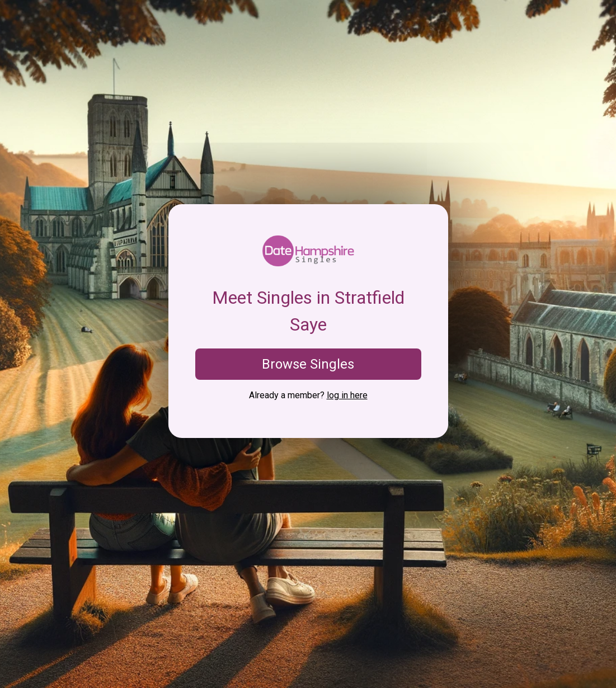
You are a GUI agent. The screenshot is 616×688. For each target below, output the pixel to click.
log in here (347, 395)
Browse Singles (308, 364)
